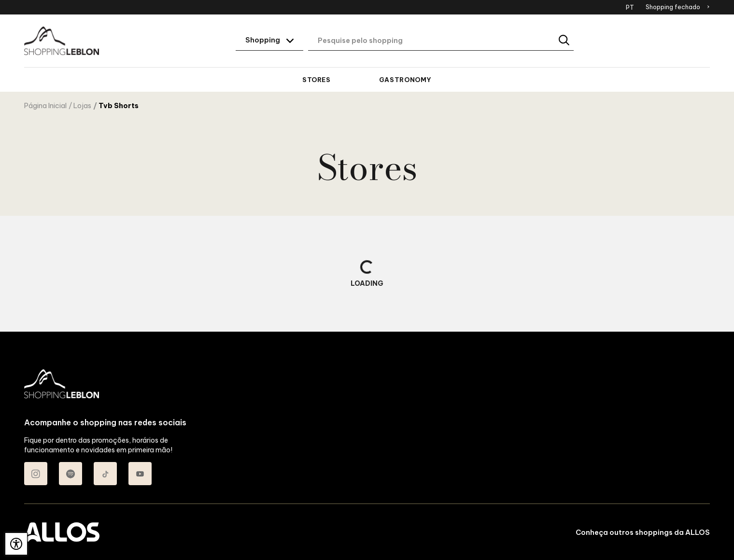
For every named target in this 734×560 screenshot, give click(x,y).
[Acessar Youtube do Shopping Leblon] (140, 474)
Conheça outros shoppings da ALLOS (643, 532)
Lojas (82, 106)
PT (630, 7)
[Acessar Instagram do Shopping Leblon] (36, 474)
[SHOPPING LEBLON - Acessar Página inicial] (62, 41)
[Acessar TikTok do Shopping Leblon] (105, 474)
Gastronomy (405, 80)
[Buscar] (565, 41)
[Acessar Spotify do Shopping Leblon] (71, 474)
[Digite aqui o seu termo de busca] (441, 41)
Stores (317, 80)
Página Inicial (45, 106)
